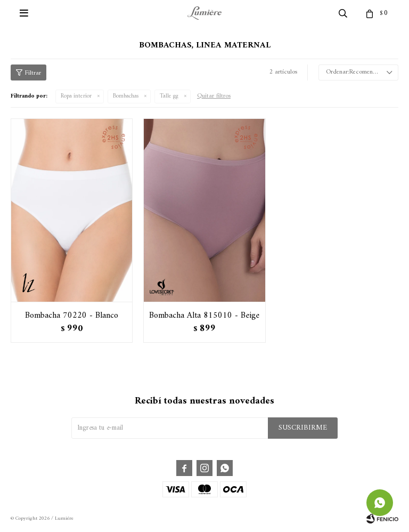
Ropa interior (76, 96)
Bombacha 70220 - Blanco (72, 316)
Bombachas (126, 96)
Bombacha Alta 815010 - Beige (204, 316)
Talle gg (169, 96)
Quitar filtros (214, 96)
